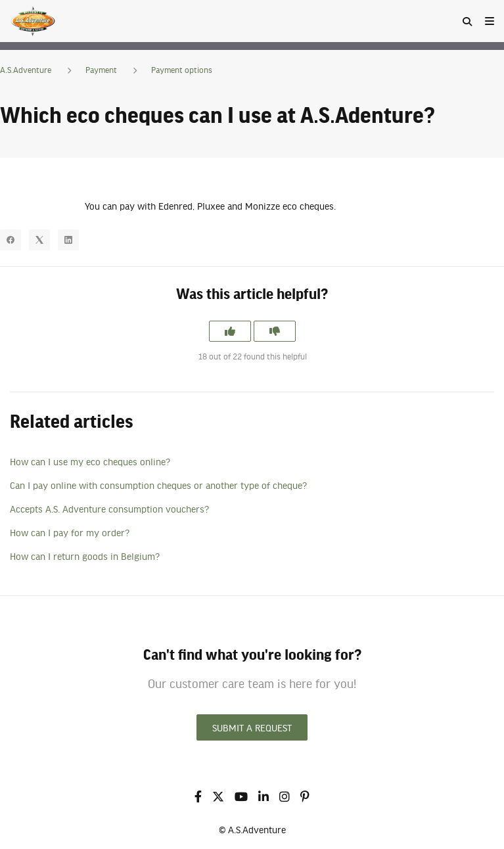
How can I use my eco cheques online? (90, 461)
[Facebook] (11, 240)
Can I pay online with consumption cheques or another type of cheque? (158, 485)
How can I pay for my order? (70, 532)
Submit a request (252, 727)
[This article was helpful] (230, 331)
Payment (101, 70)
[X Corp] (39, 240)
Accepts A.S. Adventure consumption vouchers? (109, 509)
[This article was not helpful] (275, 331)
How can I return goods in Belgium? (85, 556)
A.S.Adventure (26, 70)
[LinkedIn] (68, 240)
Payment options (182, 70)
